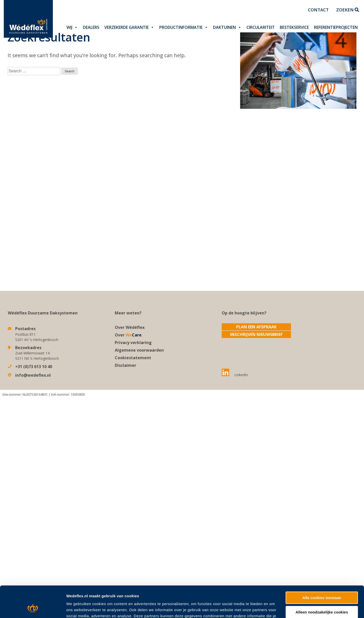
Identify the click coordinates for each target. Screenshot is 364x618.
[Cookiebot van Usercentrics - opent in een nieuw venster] (33, 569)
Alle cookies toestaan (322, 531)
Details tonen (78, 569)
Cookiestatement (133, 358)
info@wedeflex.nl (33, 375)
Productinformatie (184, 27)
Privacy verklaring (133, 343)
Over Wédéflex (130, 327)
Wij (72, 27)
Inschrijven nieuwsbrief (256, 334)
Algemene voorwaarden (139, 350)
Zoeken (348, 10)
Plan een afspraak (256, 327)
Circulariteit (261, 27)
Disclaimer (126, 365)
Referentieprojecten (336, 27)
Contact (318, 10)
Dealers (91, 27)
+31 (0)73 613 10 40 (34, 367)
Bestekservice (294, 27)
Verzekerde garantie (129, 27)
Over (129, 335)
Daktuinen (227, 27)
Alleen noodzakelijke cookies (322, 545)
